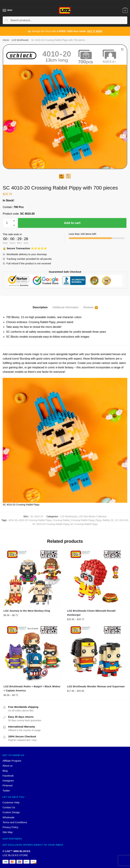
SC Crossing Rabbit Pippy (84, 524)
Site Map (8, 832)
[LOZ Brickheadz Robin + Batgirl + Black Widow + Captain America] (33, 653)
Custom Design (11, 812)
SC (112, 520)
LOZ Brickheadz (20, 40)
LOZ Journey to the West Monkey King (27, 611)
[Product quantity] (7, 223)
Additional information (66, 307)
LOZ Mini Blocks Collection (93, 516)
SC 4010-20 (122, 520)
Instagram (8, 781)
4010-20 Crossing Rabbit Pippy (35, 520)
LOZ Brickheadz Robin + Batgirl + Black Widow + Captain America (32, 688)
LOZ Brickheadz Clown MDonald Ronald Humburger (91, 613)
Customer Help (11, 802)
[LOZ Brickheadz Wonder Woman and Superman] (96, 653)
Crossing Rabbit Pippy (82, 520)
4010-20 (13, 520)
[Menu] (5, 11)
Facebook (8, 776)
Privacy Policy (10, 827)
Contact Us (9, 807)
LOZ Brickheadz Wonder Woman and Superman (96, 686)
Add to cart (72, 223)
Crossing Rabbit (61, 520)
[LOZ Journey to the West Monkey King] (33, 578)
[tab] (40, 305)
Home (6, 40)
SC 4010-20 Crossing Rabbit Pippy (51, 524)
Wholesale (8, 817)
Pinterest (8, 785)
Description (40, 307)
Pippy (98, 520)
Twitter (6, 791)
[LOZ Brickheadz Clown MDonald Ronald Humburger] (96, 578)
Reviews (88, 308)
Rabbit (106, 520)
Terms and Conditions (15, 822)
